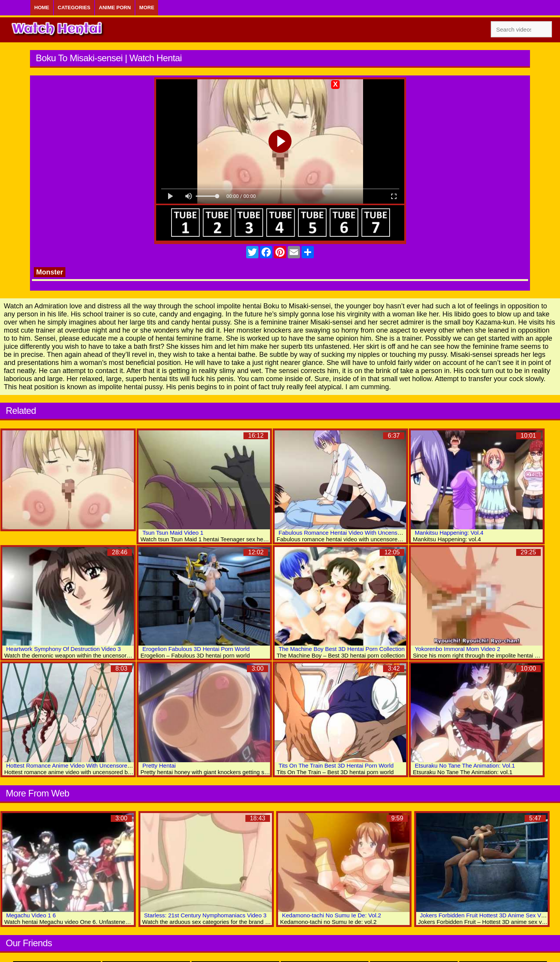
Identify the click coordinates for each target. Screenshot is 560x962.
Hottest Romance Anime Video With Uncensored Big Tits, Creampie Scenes (103, 765)
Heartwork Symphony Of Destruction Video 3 (63, 649)
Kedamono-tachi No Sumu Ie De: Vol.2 (332, 915)
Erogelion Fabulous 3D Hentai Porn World (196, 649)
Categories (74, 8)
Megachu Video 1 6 (31, 915)
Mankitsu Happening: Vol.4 (449, 533)
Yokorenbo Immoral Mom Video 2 (457, 649)
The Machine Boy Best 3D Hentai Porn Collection (342, 649)
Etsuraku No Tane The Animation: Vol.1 (465, 765)
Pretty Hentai (159, 765)
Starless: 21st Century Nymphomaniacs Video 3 (205, 915)
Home (42, 8)
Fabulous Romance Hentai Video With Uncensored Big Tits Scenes (364, 533)
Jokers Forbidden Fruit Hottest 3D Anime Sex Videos (487, 915)
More (147, 8)
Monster (50, 272)
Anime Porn (115, 8)
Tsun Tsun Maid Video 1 (173, 533)
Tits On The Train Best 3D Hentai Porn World (336, 765)
